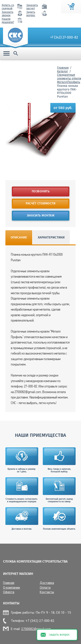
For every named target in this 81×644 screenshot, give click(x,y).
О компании (11, 588)
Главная (63, 68)
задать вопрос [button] (60, 635)
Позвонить (40, 191)
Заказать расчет (32, 7)
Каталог (63, 71)
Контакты (47, 592)
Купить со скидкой (8, 7)
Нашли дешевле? (8, 20)
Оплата (45, 588)
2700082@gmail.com (36, 629)
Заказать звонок (8, 14)
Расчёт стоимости (40, 203)
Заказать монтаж (40, 215)
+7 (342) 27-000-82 (64, 37)
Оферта (9, 592)
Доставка (47, 583)
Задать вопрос (31, 14)
